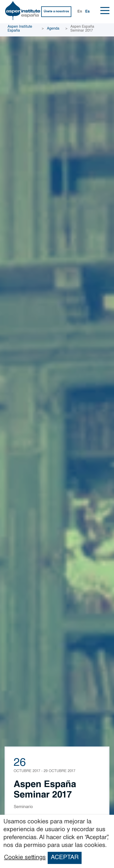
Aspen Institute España (20, 29)
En (80, 12)
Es (87, 12)
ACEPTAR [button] (65, 858)
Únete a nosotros (56, 12)
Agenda (53, 29)
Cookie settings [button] (25, 858)
